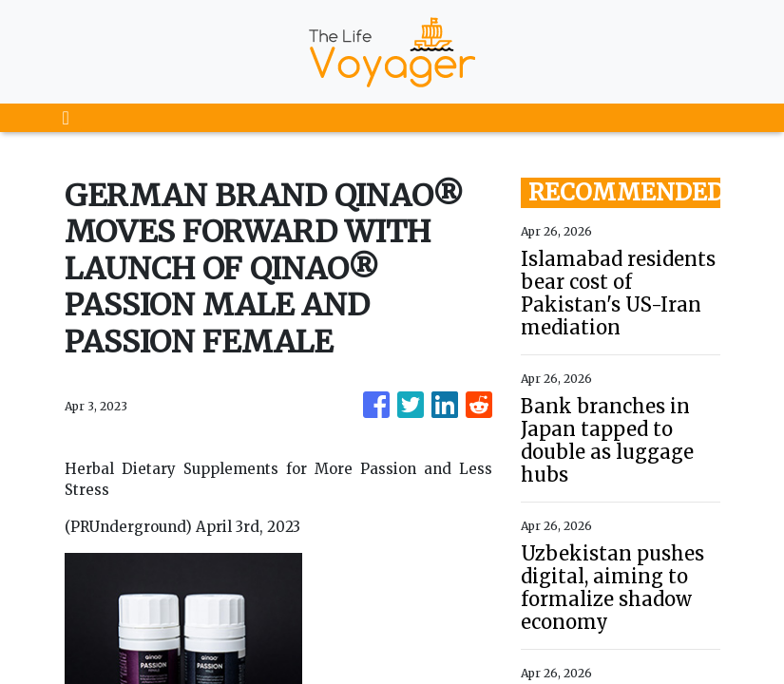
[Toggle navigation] (66, 118)
